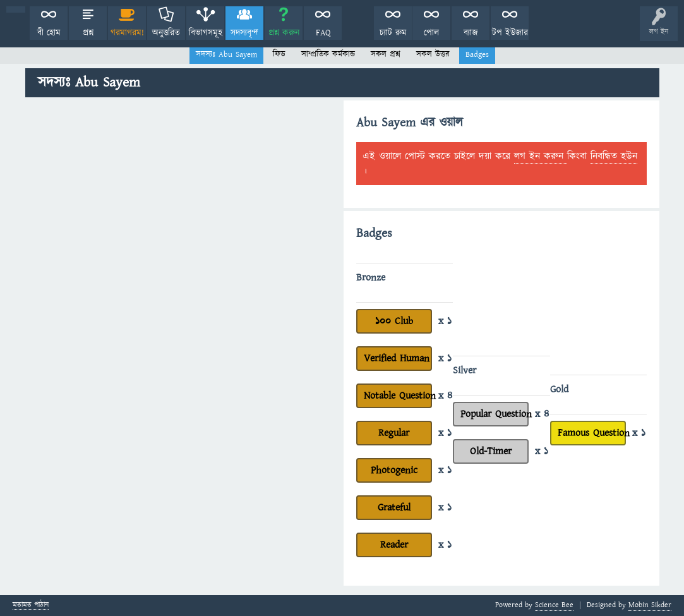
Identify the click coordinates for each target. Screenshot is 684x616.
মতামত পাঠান (31, 606)
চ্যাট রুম (393, 33)
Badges (477, 54)
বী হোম (49, 33)
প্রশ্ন (88, 33)
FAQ (323, 33)
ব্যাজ (471, 33)
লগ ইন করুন (541, 156)
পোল (431, 33)
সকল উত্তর (433, 54)
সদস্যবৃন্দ (244, 33)
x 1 (445, 321)
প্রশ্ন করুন (284, 33)
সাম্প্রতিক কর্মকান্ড (328, 54)
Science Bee (554, 605)
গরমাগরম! (127, 33)
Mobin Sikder (650, 605)
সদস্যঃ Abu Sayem (226, 54)
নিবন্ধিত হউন (614, 156)
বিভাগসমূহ (206, 33)
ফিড (279, 54)
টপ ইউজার (510, 33)
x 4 (445, 396)
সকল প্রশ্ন (386, 54)
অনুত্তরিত (166, 33)
